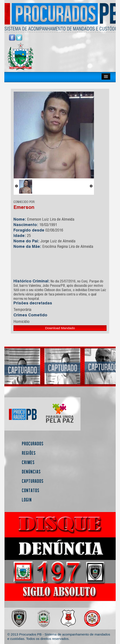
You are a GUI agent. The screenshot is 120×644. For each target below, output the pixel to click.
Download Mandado (60, 328)
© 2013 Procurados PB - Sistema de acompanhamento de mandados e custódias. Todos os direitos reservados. (59, 636)
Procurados (33, 444)
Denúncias (31, 472)
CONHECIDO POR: (24, 202)
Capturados (33, 481)
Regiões (29, 453)
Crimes (28, 462)
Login (27, 500)
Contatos (31, 490)
